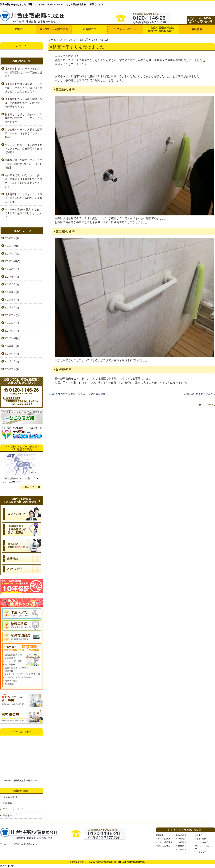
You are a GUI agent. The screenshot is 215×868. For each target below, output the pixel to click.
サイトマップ (10, 815)
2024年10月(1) (12, 338)
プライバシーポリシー (14, 809)
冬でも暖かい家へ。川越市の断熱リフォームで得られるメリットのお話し (23, 133)
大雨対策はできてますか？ (198, 394)
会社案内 (199, 835)
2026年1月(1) (12, 238)
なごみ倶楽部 (181, 842)
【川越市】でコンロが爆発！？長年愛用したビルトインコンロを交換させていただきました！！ (23, 88)
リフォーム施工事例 (164, 842)
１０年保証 (180, 839)
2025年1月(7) (12, 331)
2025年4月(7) (12, 308)
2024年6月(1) (12, 346)
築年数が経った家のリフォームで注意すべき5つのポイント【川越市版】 (23, 164)
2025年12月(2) (12, 246)
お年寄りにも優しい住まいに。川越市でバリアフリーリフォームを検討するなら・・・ (23, 118)
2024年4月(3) (12, 354)
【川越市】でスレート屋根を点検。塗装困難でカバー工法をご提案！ (23, 72)
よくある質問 (10, 797)
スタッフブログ (67, 40)
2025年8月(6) (12, 277)
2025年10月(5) (12, 261)
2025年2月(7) (12, 323)
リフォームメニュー (164, 846)
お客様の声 (180, 846)
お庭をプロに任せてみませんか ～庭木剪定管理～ (79, 394)
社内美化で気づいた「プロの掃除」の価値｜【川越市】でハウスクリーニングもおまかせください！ (23, 181)
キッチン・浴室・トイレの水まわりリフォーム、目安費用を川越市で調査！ (23, 149)
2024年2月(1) (12, 369)
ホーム (52, 40)
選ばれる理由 (181, 835)
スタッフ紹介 (201, 839)
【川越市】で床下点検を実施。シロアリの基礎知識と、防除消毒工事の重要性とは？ (23, 103)
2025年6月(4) (12, 292)
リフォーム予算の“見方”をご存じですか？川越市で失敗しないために (23, 213)
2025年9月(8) (12, 269)
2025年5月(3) (12, 300)
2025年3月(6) (12, 315)
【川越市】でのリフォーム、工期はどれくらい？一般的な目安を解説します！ (23, 198)
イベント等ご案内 (163, 839)
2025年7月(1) (12, 285)
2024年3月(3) (12, 362)
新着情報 (8, 803)
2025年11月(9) (12, 254)
